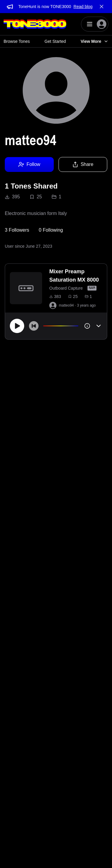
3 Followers (17, 230)
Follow (29, 164)
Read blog (83, 7)
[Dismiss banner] (102, 7)
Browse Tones (17, 41)
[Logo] (35, 24)
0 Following (51, 230)
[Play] (17, 326)
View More (95, 41)
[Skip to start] (34, 326)
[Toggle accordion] (99, 326)
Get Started (55, 41)
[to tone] (26, 288)
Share (83, 164)
